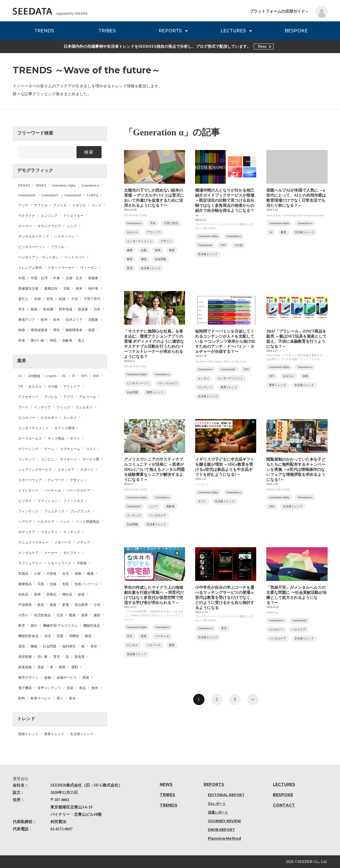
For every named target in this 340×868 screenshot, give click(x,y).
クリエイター (73, 216)
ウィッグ (63, 407)
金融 (48, 678)
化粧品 (23, 594)
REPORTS (170, 31)
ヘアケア (25, 522)
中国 (22, 278)
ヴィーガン (89, 268)
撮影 (97, 615)
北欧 (67, 288)
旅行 (34, 626)
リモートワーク (59, 563)
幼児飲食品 (42, 615)
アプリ (68, 397)
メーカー (51, 553)
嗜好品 (67, 594)
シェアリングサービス (35, 470)
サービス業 (91, 459)
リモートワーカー (61, 268)
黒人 (81, 340)
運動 (75, 667)
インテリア (42, 407)
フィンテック (28, 511)
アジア (23, 205)
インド (96, 205)
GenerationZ (73, 195)
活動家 (93, 320)
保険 (78, 574)
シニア (72, 226)
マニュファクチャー (33, 542)
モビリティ (72, 553)
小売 (97, 605)
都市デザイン (28, 678)
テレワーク (56, 480)
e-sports (51, 376)
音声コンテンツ (49, 688)
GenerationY (50, 195)
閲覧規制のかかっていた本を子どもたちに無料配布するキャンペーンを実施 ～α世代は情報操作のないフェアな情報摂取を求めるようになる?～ (296, 470)
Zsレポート (217, 804)
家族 (34, 309)
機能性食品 (92, 626)
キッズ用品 (56, 438)
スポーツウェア (30, 480)
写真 (41, 584)
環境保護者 (39, 330)
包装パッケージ (86, 584)
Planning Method (224, 838)
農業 (62, 667)
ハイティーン (64, 237)
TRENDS (44, 31)
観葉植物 (25, 667)
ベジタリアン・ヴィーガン (39, 257)
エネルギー (49, 418)
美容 (94, 646)
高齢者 (67, 340)
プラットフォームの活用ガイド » (279, 11)
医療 (37, 594)
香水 (72, 698)
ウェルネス (84, 407)
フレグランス (80, 511)
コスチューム (70, 449)
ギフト (75, 438)
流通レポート (218, 812)
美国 (91, 330)
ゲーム (49, 449)
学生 (22, 309)
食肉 (95, 688)
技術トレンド (28, 734)
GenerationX (27, 195)
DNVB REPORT (221, 830)
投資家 (83, 309)
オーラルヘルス (30, 438)
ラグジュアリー (30, 563)
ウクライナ (27, 216)
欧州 (44, 320)
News (262, 46)
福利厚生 (69, 646)
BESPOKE (296, 31)
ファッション (48, 501)
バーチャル (53, 490)
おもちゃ (35, 387)
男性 (57, 330)
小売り (23, 615)
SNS (96, 376)
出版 (53, 584)
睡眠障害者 (74, 330)
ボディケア (27, 532)
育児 (57, 657)
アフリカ (41, 205)
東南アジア (27, 320)
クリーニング (28, 449)
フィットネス (73, 501)
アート (23, 407)
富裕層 (48, 309)
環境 (22, 646)
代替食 (51, 574)
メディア (84, 542)
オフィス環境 (64, 428)
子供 (75, 299)
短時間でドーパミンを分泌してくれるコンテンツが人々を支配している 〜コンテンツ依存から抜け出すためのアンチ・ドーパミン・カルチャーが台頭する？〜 (225, 341)
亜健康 (93, 278)
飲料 (22, 698)
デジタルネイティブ (33, 237)
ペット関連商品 (87, 522)
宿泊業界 (81, 605)
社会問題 (50, 646)
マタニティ (49, 532)
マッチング (72, 532)
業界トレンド (54, 734)
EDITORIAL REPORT (226, 795)
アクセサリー (28, 397)
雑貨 (86, 678)
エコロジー (27, 418)
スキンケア (66, 470)
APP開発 (34, 376)
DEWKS (24, 185)
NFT (84, 376)
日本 (97, 309)
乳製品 (23, 574)
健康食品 (25, 584)
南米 (79, 288)
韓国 (53, 340)
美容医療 (25, 657)
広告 (60, 615)
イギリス (79, 205)
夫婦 (37, 299)
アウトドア (72, 387)
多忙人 (23, 299)
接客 (85, 615)
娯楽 (81, 594)
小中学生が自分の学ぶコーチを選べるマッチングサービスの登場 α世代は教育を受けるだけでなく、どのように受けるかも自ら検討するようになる (225, 598)
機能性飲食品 (28, 636)
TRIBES (107, 31)
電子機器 (25, 688)
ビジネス (25, 501)
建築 (72, 615)
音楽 (70, 688)
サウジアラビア (49, 226)
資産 (41, 667)
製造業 (80, 657)
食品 (82, 688)
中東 (57, 278)
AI (20, 376)
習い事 (42, 657)
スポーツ (87, 470)
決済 (48, 636)
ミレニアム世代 (30, 268)
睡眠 (34, 646)
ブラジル (58, 247)
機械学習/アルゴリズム (60, 626)
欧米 (57, 320)
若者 (22, 340)
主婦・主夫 (74, 278)
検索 (89, 152)
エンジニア (49, 216)
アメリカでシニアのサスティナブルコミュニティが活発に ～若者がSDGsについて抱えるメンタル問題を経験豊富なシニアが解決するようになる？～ (154, 470)
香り (60, 698)
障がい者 (37, 340)
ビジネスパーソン (32, 247)
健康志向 (51, 288)
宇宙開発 (25, 605)
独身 (22, 330)
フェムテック (54, 511)
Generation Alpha (64, 185)
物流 (88, 636)
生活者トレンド (82, 734)
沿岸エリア (74, 320)
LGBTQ (93, 195)
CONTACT (284, 805)
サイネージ (68, 459)
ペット (65, 522)
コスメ (91, 449)
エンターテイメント (33, 428)
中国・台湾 (39, 278)
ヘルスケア (46, 522)
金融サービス (67, 678)
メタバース (63, 542)
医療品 (51, 594)
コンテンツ (27, 459)
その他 (53, 387)
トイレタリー (28, 490)
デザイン (77, 480)
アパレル (51, 397)
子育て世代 (92, 299)
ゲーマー (25, 226)
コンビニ (48, 459)
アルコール (87, 397)
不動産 (82, 563)
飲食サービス (41, 698)
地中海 (93, 288)
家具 (41, 605)
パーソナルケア (78, 490)
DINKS (41, 185)
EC (64, 376)
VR (21, 386)
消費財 (74, 636)
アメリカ (60, 205)
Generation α (90, 185)
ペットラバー (75, 257)
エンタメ (70, 418)
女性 (50, 299)
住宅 (66, 574)
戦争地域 (66, 309)
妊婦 (62, 299)
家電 (66, 605)
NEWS (166, 784)
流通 (60, 636)
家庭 (53, 605)
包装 (66, 584)
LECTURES (233, 31)
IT (74, 376)
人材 (37, 574)
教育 (22, 626)
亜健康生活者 (28, 288)
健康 (90, 574)
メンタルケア (28, 553)
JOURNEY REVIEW (224, 821)
